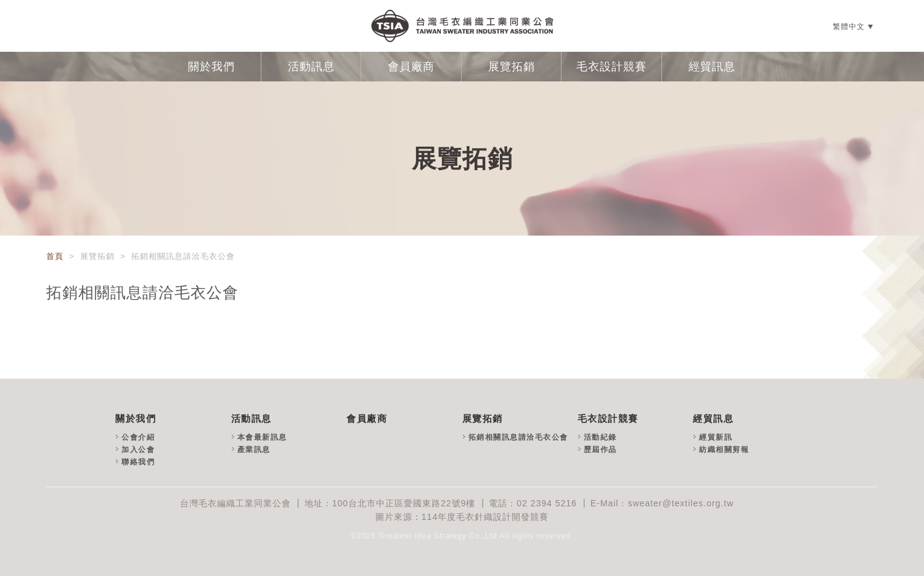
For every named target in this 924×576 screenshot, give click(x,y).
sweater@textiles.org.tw (681, 503)
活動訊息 (311, 67)
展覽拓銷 (512, 67)
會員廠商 (411, 67)
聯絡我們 (138, 462)
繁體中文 (849, 27)
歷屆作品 (600, 450)
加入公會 (138, 450)
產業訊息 (254, 450)
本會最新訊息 (262, 437)
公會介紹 (138, 437)
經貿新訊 (716, 437)
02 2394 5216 (547, 503)
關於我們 (211, 67)
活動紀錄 (600, 437)
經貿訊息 (712, 67)
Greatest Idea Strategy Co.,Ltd (438, 536)
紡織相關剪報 (724, 450)
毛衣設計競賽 (611, 67)
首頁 (56, 256)
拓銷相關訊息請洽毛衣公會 (518, 437)
